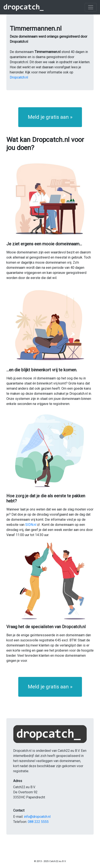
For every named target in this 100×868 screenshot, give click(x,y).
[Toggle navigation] (91, 7)
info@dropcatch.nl (37, 817)
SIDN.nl (31, 525)
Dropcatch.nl (19, 77)
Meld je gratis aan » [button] (50, 117)
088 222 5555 (38, 822)
